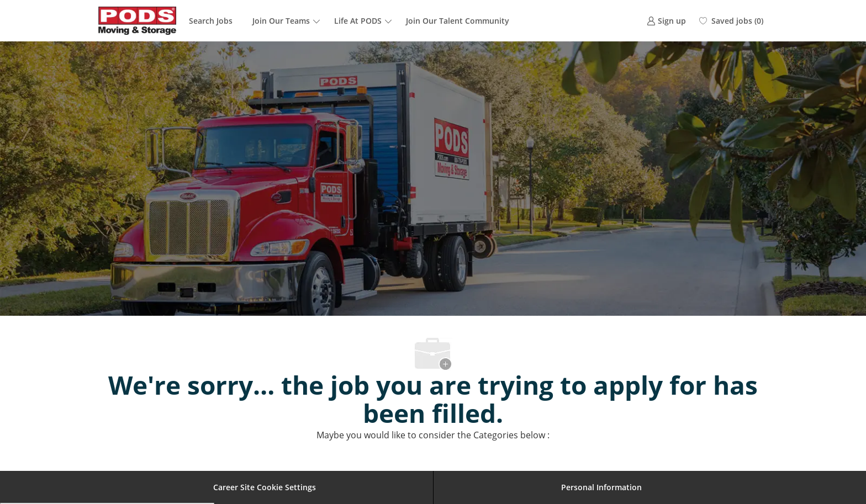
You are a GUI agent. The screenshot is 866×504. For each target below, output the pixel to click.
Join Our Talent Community (458, 21)
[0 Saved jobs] (731, 21)
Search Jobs (211, 21)
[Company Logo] (138, 21)
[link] (666, 21)
